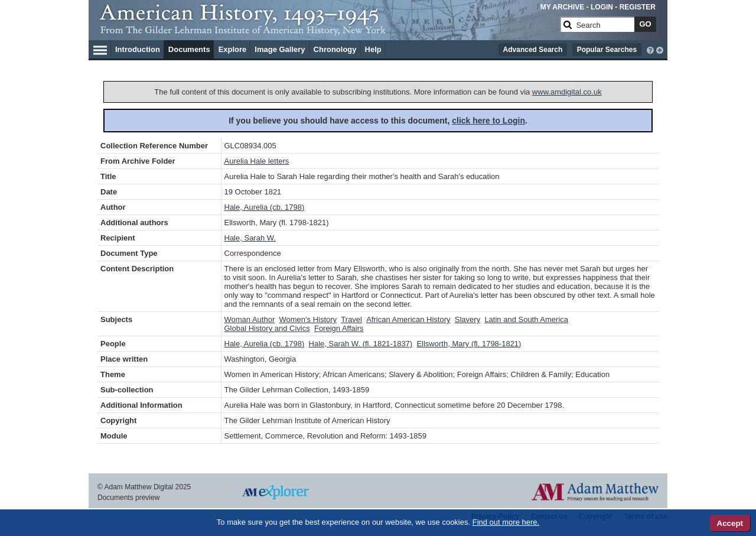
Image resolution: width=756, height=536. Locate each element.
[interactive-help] (650, 49)
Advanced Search (533, 50)
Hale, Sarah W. (250, 238)
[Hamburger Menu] (100, 48)
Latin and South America (526, 319)
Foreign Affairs (339, 328)
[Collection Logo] (328, 29)
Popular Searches (607, 50)
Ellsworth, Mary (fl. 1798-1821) (469, 344)
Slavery (467, 319)
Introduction (138, 49)
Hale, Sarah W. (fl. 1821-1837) (361, 344)
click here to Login (488, 121)
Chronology (335, 49)
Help (373, 49)
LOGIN (602, 7)
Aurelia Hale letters (257, 161)
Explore (233, 49)
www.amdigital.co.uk (567, 92)
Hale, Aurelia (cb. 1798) (265, 207)
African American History (408, 319)
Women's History (308, 319)
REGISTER (638, 7)
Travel (351, 319)
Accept (730, 523)
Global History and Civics (267, 328)
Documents (189, 49)
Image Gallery (280, 49)
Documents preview (128, 498)
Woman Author (250, 319)
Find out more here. (506, 522)
